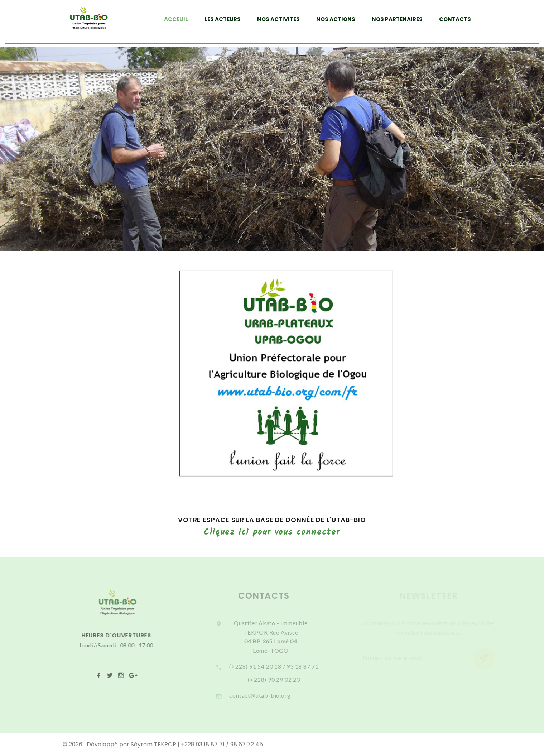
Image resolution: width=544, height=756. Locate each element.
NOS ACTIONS (336, 19)
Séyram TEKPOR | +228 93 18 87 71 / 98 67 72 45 (197, 744)
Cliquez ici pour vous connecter (272, 532)
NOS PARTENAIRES (397, 19)
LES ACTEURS (223, 19)
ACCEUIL (176, 19)
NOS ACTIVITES (278, 19)
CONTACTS (455, 19)
